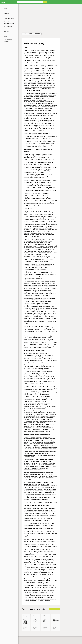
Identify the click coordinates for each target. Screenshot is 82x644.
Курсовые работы (8, 21)
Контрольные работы (9, 19)
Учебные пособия (8, 39)
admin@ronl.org (49, 639)
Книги (5, 16)
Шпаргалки (6, 42)
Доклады (6, 11)
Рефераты (6, 31)
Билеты (5, 8)
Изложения (6, 13)
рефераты (31, 34)
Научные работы (8, 26)
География (38, 34)
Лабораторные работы (9, 24)
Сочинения (6, 34)
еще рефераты (54, 609)
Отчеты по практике (8, 29)
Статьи (5, 37)
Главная (24, 34)
